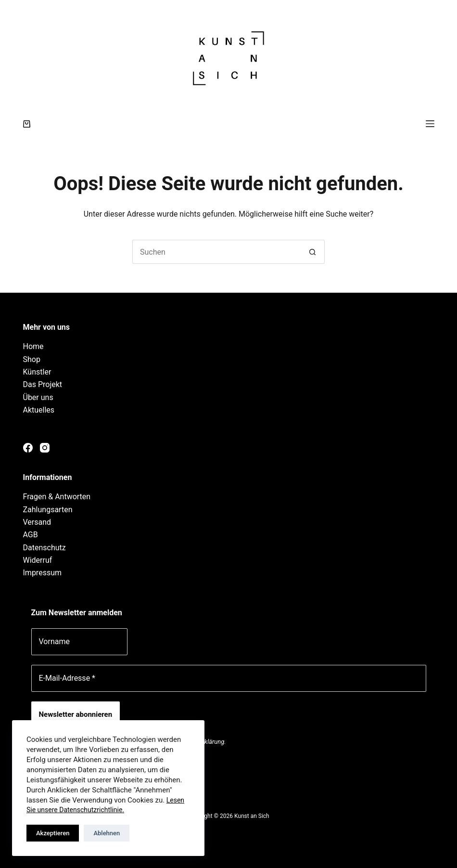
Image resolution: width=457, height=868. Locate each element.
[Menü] (430, 124)
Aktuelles (39, 410)
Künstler (37, 372)
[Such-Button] (313, 252)
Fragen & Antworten (57, 497)
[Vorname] (79, 642)
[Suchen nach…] (216, 252)
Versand (37, 522)
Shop (32, 359)
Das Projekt (43, 384)
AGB (31, 535)
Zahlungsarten (48, 510)
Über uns (38, 397)
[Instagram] (45, 448)
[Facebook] (28, 448)
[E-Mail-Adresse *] (229, 678)
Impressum (43, 573)
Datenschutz (44, 548)
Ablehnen (107, 833)
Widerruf (38, 560)
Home (33, 346)
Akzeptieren (53, 833)
